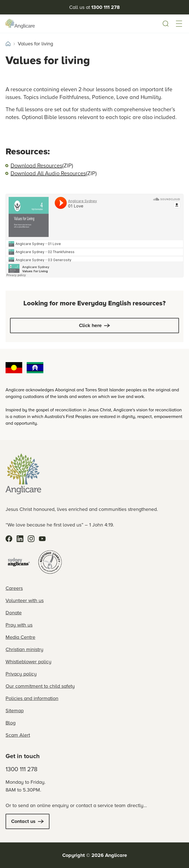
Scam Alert (18, 735)
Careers (14, 588)
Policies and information (32, 698)
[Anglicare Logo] (23, 24)
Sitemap (15, 711)
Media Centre (20, 637)
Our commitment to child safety (40, 686)
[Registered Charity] (50, 562)
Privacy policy (21, 674)
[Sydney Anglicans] (19, 562)
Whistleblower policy (28, 662)
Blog (11, 723)
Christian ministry (24, 649)
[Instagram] (31, 539)
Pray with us (19, 625)
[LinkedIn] (20, 539)
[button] (179, 24)
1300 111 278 (22, 769)
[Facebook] (9, 539)
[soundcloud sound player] (94, 236)
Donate (14, 613)
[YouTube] (42, 539)
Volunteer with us (25, 600)
